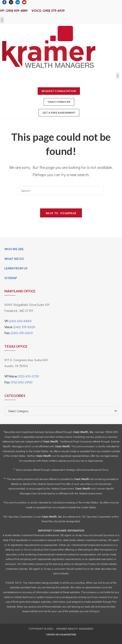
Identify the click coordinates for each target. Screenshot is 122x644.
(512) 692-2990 (22, 382)
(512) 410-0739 (28, 376)
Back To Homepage (61, 213)
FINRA (109, 432)
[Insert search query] (61, 191)
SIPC (116, 432)
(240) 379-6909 (22, 333)
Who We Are (14, 249)
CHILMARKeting (67, 634)
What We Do (14, 259)
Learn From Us (16, 268)
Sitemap (11, 278)
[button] (2, 20)
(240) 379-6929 (24, 327)
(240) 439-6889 (20, 321)
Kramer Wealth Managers (75, 628)
